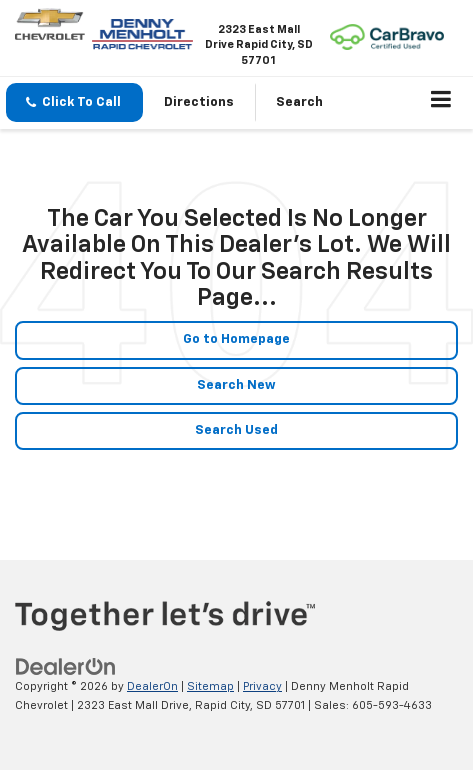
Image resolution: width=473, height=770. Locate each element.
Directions (199, 102)
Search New (236, 385)
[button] (74, 102)
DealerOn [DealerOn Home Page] (152, 686)
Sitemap (210, 686)
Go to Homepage (236, 339)
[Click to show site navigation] (441, 103)
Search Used (236, 430)
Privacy (262, 686)
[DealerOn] (66, 667)
